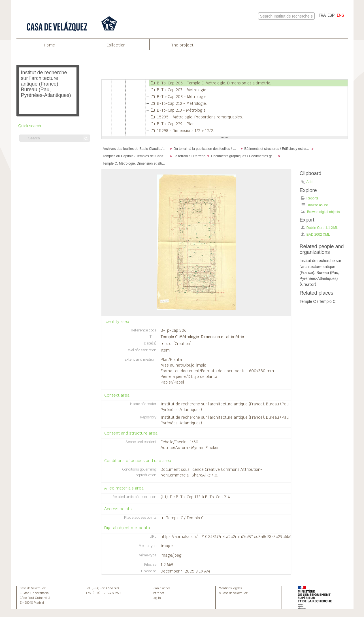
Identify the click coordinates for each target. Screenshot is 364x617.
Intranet (158, 593)
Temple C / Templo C (185, 518)
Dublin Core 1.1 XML (320, 228)
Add (309, 182)
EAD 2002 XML (315, 234)
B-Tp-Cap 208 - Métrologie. (178, 97)
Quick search (30, 126)
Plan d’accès (161, 588)
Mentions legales (230, 588)
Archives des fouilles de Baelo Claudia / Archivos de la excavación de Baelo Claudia (136, 149)
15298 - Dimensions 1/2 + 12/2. (182, 131)
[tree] (225, 108)
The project (183, 45)
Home (50, 45)
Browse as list (314, 205)
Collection (116, 45)
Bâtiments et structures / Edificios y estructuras (278, 149)
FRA (322, 15)
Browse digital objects (320, 212)
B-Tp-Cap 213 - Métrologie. (178, 110)
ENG (340, 15)
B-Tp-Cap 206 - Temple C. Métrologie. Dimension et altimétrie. (210, 83)
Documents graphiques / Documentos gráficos (244, 156)
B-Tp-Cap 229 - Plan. (173, 124)
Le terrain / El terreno (190, 156)
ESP (331, 15)
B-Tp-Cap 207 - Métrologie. (178, 90)
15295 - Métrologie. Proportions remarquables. (196, 117)
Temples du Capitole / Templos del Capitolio (136, 156)
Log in (157, 598)
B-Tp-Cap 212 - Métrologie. (178, 103)
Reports (310, 198)
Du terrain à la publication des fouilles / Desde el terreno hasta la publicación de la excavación (207, 149)
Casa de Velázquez (33, 588)
